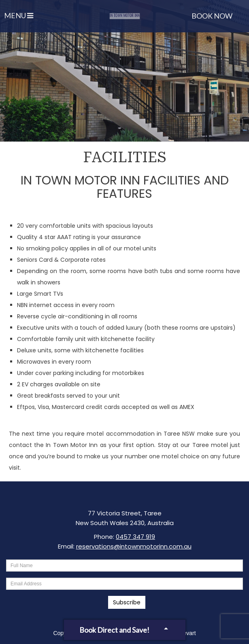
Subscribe (127, 602)
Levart (188, 633)
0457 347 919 (135, 537)
